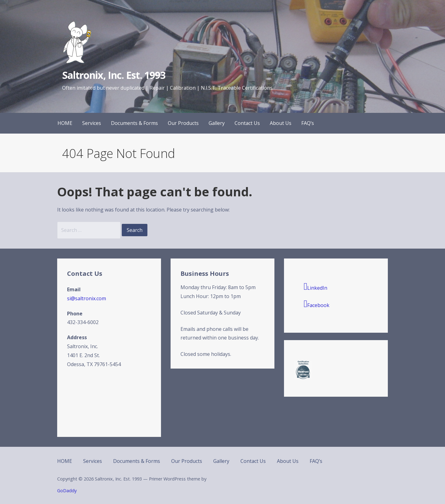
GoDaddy (67, 491)
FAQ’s (308, 123)
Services (92, 123)
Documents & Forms (134, 123)
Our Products (183, 123)
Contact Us (247, 123)
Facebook (317, 304)
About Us (281, 123)
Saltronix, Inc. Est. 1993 (114, 75)
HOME (65, 123)
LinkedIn (316, 286)
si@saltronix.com (87, 298)
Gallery (217, 123)
